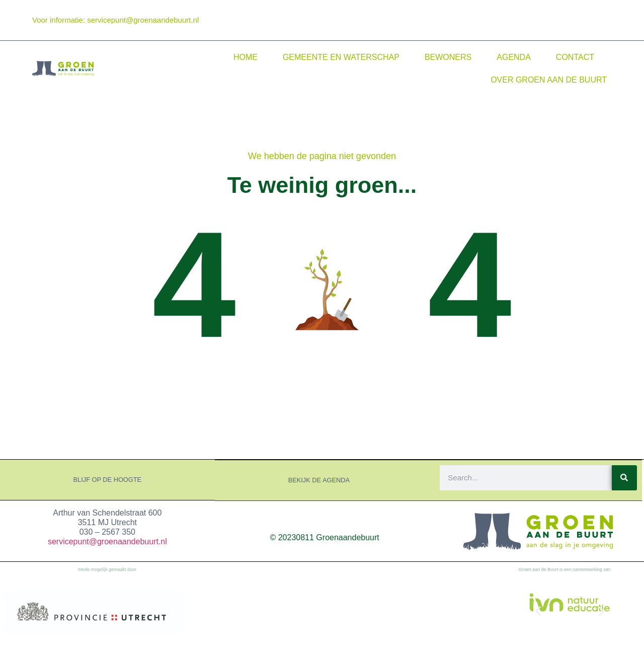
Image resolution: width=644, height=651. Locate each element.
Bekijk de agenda (319, 480)
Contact (575, 57)
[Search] (624, 477)
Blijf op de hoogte (108, 480)
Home (246, 57)
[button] (538, 610)
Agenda (514, 57)
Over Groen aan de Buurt (549, 80)
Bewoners (448, 57)
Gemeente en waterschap (341, 57)
